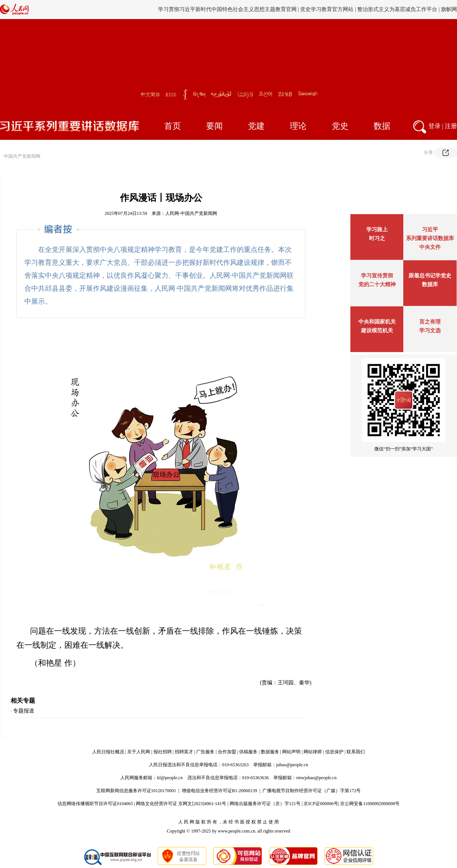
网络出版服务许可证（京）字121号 (265, 804)
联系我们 (356, 752)
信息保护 (334, 752)
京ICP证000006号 (321, 804)
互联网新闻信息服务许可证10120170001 (136, 791)
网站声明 (291, 752)
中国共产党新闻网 (22, 156)
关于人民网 (139, 752)
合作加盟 (227, 752)
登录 (435, 126)
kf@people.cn (170, 778)
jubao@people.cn (292, 765)
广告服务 (205, 752)
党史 (340, 126)
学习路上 (377, 230)
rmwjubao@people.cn (316, 778)
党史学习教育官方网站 (328, 9)
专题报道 (24, 711)
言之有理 (430, 322)
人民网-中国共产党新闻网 (191, 213)
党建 (256, 126)
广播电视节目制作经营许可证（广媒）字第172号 (312, 791)
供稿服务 (248, 752)
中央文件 (430, 247)
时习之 (377, 238)
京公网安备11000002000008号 (370, 804)
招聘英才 (184, 752)
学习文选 (430, 331)
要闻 (214, 126)
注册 (451, 126)
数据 (382, 126)
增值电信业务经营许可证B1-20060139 (219, 791)
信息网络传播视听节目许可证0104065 (95, 804)
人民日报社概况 (108, 752)
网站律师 (313, 752)
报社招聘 (163, 752)
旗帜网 (449, 9)
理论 (298, 126)
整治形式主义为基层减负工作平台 (397, 9)
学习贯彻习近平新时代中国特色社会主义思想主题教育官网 (227, 9)
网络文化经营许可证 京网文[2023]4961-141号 (181, 804)
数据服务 (270, 752)
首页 (173, 126)
